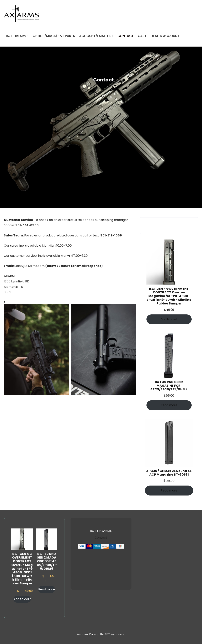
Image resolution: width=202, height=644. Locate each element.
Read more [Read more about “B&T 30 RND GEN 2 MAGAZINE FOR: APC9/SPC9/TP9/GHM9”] (169, 405)
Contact (101, 538)
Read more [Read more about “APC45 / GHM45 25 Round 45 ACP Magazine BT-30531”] (169, 490)
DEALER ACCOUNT (165, 36)
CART (142, 36)
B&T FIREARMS (17, 36)
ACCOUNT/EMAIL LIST (96, 36)
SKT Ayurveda (115, 634)
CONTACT (126, 36)
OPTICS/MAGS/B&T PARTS (54, 36)
